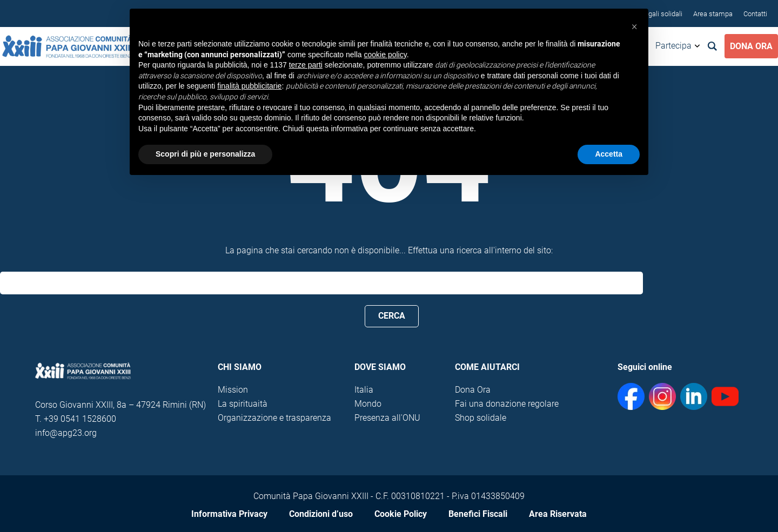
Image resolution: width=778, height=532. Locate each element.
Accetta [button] (609, 154)
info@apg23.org (66, 433)
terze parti (306, 65)
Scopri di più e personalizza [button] (205, 154)
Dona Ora (751, 46)
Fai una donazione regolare (507, 404)
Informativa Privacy (229, 514)
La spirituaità (243, 404)
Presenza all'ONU (387, 418)
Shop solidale (481, 418)
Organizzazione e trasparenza (274, 418)
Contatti (755, 14)
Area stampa (713, 14)
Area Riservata (558, 514)
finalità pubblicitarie (249, 86)
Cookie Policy (401, 514)
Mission (233, 390)
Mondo (368, 404)
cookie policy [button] (385, 55)
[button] (634, 26)
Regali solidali (661, 14)
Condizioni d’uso (321, 514)
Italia (364, 390)
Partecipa (673, 46)
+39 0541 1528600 (80, 419)
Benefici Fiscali (478, 514)
